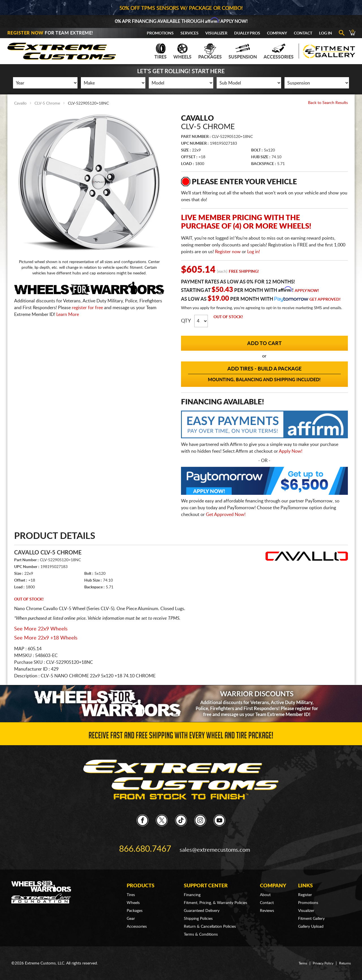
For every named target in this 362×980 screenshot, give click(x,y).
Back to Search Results (328, 103)
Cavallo (20, 103)
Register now (228, 252)
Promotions (160, 33)
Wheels (182, 51)
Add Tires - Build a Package (264, 374)
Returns (344, 955)
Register (305, 886)
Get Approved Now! (226, 515)
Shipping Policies (198, 910)
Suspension (243, 51)
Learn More (68, 315)
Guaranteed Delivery (202, 902)
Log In (326, 33)
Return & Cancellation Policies (210, 918)
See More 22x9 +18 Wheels (46, 638)
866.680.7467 (145, 844)
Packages (210, 51)
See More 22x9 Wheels (41, 629)
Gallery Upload (311, 918)
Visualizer (216, 33)
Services (189, 33)
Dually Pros (247, 33)
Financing (192, 886)
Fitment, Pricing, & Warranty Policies (216, 894)
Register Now (25, 33)
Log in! (254, 252)
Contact (303, 33)
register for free (87, 308)
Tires (160, 51)
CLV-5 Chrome (47, 103)
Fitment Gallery (311, 910)
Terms (297, 955)
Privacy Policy (320, 955)
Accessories (279, 51)
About (265, 886)
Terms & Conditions (201, 926)
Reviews (267, 902)
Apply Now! (307, 291)
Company (277, 33)
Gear (131, 910)
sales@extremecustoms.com (212, 844)
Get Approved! (325, 300)
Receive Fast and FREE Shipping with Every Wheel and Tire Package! (181, 736)
